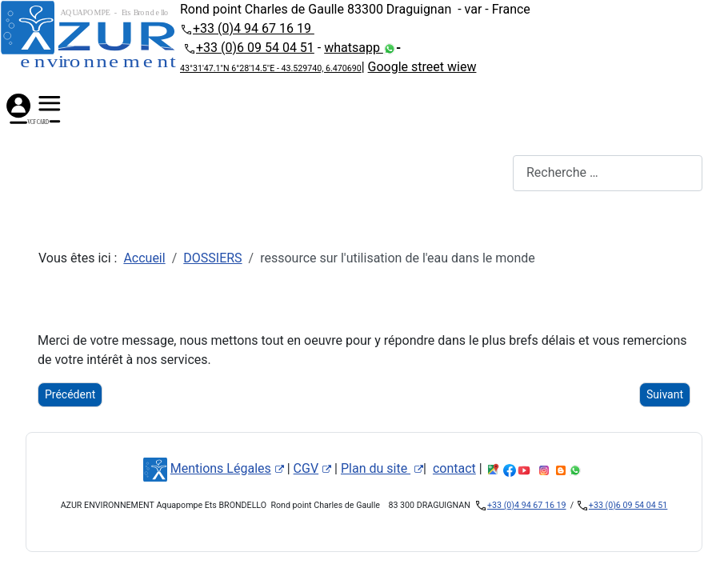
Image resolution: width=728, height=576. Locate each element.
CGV (313, 468)
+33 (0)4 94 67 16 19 (254, 28)
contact (454, 468)
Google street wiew (422, 67)
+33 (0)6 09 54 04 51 (255, 48)
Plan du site (382, 468)
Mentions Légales (227, 468)
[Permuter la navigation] (36, 173)
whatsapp (354, 48)
